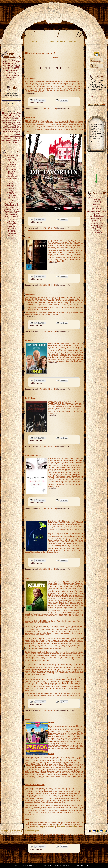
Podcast (12, 199)
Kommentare (62, 109)
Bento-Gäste (12, 164)
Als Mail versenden (36, 103)
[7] (55, 68)
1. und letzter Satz (12, 156)
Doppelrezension (12, 178)
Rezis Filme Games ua (11, 76)
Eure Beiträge (11, 180)
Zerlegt (12, 237)
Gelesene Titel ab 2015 (11, 65)
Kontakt (51, 41)
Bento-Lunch (97, 203)
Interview (12, 171)
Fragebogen (11, 183)
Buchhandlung (12, 176)
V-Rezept (11, 232)
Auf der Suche (12, 159)
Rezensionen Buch (12, 204)
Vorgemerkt (12, 223)
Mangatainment (12, 192)
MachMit (12, 189)
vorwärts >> (68, 68)
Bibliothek (12, 173)
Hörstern (97, 215)
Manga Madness (97, 225)
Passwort (11, 197)
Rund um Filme (12, 214)
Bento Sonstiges (12, 170)
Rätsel (11, 202)
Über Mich (12, 60)
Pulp (12, 201)
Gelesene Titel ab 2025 (11, 69)
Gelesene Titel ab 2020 (11, 67)
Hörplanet (97, 213)
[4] (48, 68)
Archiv (43, 41)
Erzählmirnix (97, 208)
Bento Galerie (11, 166)
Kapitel (12, 187)
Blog (12, 175)
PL (68, 109)
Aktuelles (12, 157)
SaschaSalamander (32, 109)
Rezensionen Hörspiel (12, 211)
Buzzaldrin (97, 206)
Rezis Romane (12, 70)
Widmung (12, 235)
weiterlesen (31, 93)
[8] (57, 68)
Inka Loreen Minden (97, 217)
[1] (41, 68)
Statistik (12, 218)
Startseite (34, 41)
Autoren (12, 161)
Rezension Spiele (12, 216)
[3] (46, 68)
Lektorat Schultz (97, 220)
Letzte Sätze (97, 222)
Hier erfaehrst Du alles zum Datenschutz (67, 865)
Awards (12, 163)
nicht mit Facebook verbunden (31, 100)
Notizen (11, 194)
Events (12, 182)
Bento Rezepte (12, 168)
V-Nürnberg (12, 228)
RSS (69, 710)
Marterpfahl (97, 229)
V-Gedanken (11, 226)
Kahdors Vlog (12, 185)
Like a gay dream (97, 224)
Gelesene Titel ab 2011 (11, 64)
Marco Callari (97, 227)
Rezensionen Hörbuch (12, 209)
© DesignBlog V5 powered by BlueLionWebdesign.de (20, 831)
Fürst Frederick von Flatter (97, 212)
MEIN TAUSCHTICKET (97, 198)
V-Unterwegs (12, 233)
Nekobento (97, 231)
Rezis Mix (12, 72)
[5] (50, 68)
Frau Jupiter (97, 210)
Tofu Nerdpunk (97, 232)
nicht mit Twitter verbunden (57, 100)
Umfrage (12, 221)
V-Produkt (12, 230)
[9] (59, 68)
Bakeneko (97, 199)
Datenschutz (73, 41)
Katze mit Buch (97, 218)
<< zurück (36, 68)
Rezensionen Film (12, 208)
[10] (62, 68)
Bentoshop (97, 205)
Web (12, 225)
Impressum (61, 41)
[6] (52, 68)
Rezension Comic (12, 206)
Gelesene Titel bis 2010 (12, 62)
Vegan (11, 79)
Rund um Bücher (12, 213)
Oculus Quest (12, 195)
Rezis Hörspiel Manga (12, 74)
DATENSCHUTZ (97, 97)
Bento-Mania (97, 201)
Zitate (12, 239)
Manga (12, 190)
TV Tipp (12, 220)
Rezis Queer (11, 77)
